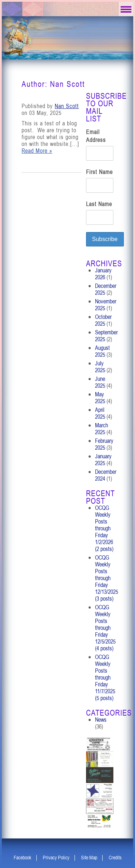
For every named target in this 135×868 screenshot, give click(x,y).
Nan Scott (67, 106)
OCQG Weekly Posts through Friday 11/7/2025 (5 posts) (105, 677)
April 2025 (100, 413)
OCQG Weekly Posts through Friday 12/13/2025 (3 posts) (107, 578)
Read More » (37, 151)
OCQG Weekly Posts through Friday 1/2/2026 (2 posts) (104, 528)
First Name (99, 172)
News (101, 720)
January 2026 (103, 274)
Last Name (99, 204)
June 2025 (100, 382)
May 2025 (100, 398)
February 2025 (104, 444)
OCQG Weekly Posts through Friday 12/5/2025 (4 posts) (105, 628)
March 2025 (102, 429)
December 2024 (106, 475)
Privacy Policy (56, 858)
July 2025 (100, 367)
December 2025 (106, 289)
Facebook (22, 858)
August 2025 (102, 351)
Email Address (96, 136)
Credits (115, 858)
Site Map (89, 858)
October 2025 (103, 320)
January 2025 (103, 460)
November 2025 (106, 305)
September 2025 (106, 336)
